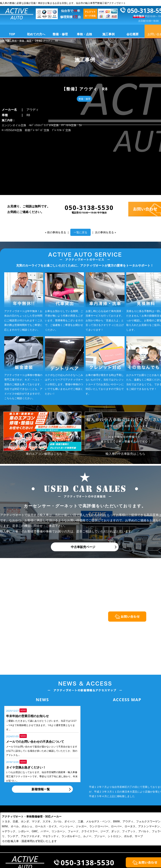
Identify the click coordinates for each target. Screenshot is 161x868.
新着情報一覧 (41, 734)
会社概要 (133, 34)
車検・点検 (84, 34)
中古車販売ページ (83, 491)
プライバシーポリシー (144, 850)
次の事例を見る (104, 177)
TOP (12, 34)
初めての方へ (36, 34)
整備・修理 (60, 34)
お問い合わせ (138, 844)
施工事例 (108, 34)
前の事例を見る (57, 177)
